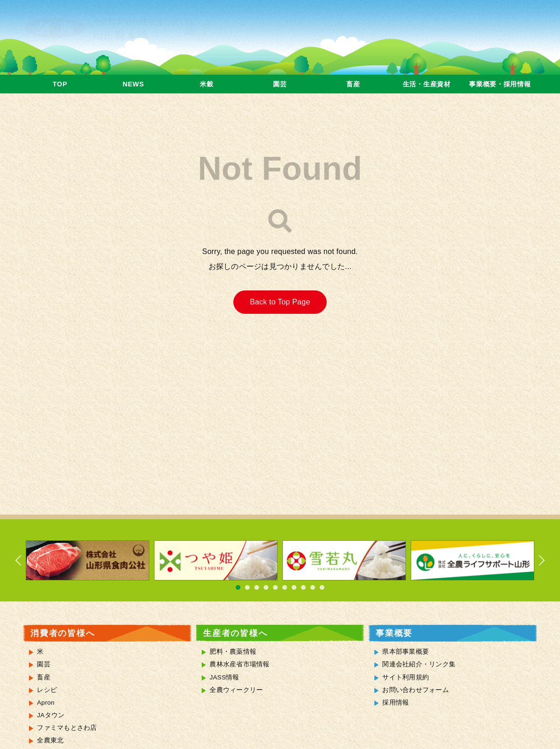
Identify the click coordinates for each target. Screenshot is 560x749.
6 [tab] (285, 587)
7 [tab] (294, 587)
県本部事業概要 (406, 652)
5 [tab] (275, 587)
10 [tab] (322, 587)
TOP (60, 84)
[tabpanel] (87, 560)
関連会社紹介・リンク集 (419, 664)
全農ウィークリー (236, 690)
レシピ (47, 690)
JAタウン (51, 715)
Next (537, 560)
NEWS (133, 84)
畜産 (353, 84)
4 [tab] (266, 587)
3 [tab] (257, 587)
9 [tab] (313, 587)
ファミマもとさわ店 (67, 728)
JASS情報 (224, 677)
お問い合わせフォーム (416, 690)
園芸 (280, 84)
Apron (46, 703)
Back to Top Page (280, 302)
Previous (23, 560)
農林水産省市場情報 (239, 664)
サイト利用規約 (406, 677)
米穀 (206, 84)
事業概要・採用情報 (500, 84)
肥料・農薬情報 (233, 652)
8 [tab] (303, 587)
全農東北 (50, 740)
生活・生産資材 (427, 84)
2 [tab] (247, 587)
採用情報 (395, 703)
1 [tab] (238, 587)
